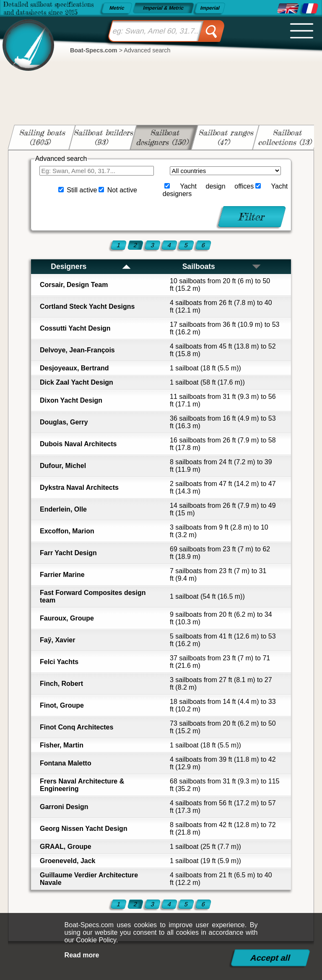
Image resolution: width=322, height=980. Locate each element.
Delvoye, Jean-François (77, 350)
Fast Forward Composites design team (93, 596)
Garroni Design (64, 807)
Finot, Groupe (62, 705)
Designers (91, 266)
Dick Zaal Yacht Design (77, 382)
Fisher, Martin (62, 745)
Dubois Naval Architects (78, 444)
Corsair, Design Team (74, 285)
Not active (122, 190)
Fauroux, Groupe (67, 618)
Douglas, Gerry (64, 422)
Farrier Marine (62, 575)
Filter (252, 216)
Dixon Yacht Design (71, 400)
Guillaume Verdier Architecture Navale (89, 879)
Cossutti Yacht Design (75, 328)
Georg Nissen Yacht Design (84, 829)
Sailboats (222, 266)
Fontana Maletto (66, 763)
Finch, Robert (61, 684)
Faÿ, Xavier (58, 640)
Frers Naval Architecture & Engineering (82, 785)
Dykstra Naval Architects (79, 487)
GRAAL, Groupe (66, 847)
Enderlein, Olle (63, 509)
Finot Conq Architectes (77, 727)
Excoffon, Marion (67, 531)
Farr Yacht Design (68, 553)
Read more (82, 955)
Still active (82, 190)
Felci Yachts (59, 662)
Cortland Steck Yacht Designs (87, 306)
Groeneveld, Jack (68, 861)
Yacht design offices (217, 186)
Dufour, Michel (63, 466)
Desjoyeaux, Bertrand (74, 368)
